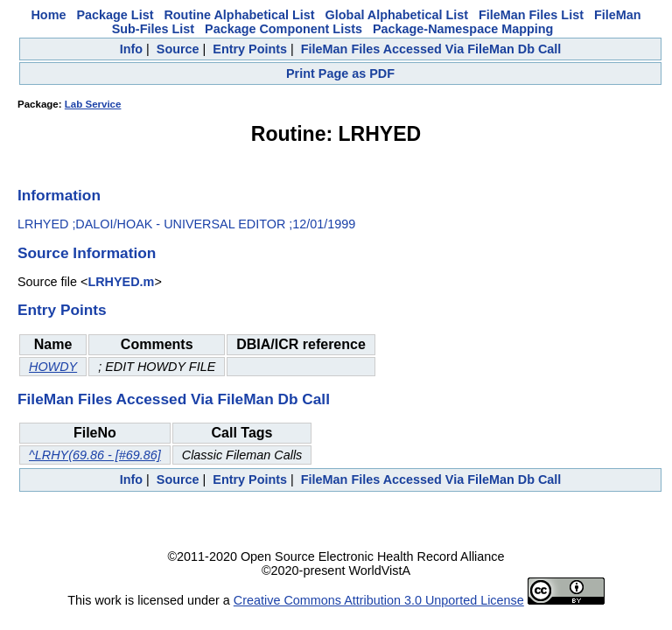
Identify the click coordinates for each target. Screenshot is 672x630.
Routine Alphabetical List (239, 15)
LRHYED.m (121, 282)
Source (178, 49)
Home (48, 15)
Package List (115, 15)
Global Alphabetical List (397, 15)
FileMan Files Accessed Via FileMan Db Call (431, 49)
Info (131, 49)
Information (59, 195)
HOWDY (53, 367)
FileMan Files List (531, 15)
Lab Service (93, 104)
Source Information (87, 253)
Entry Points (250, 49)
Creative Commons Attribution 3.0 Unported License (379, 600)
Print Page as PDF (340, 73)
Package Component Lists (283, 29)
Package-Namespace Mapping (463, 29)
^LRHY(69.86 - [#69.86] (95, 455)
